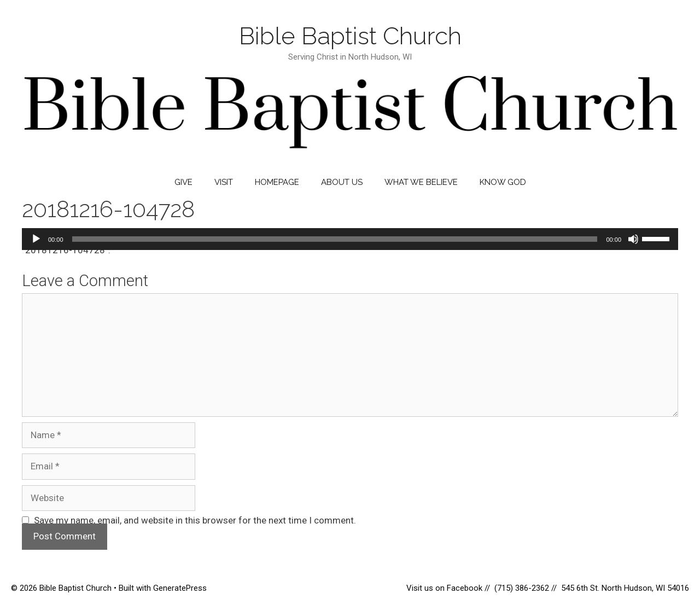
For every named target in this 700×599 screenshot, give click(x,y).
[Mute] (633, 239)
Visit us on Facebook (445, 588)
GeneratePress (180, 588)
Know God (503, 182)
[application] (350, 239)
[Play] (36, 239)
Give (183, 182)
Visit (224, 182)
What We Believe (421, 182)
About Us (342, 182)
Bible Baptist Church (350, 36)
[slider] (335, 239)
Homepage (277, 182)
